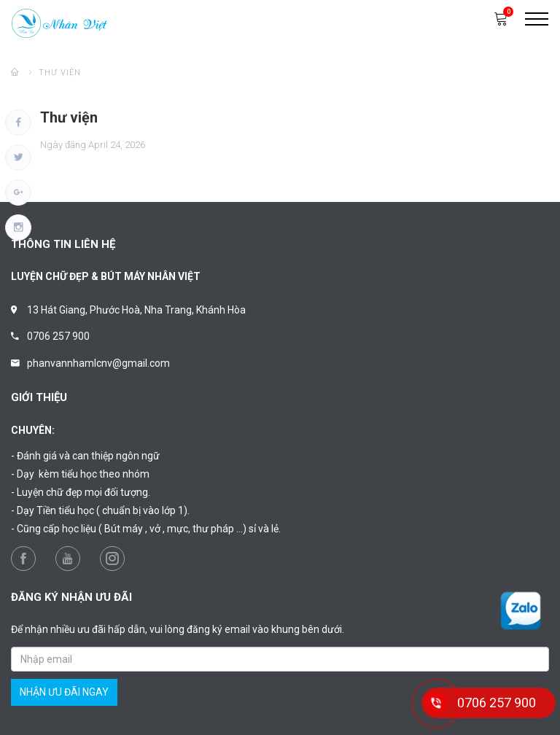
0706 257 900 (58, 336)
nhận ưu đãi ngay (64, 692)
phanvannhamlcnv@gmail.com (98, 363)
